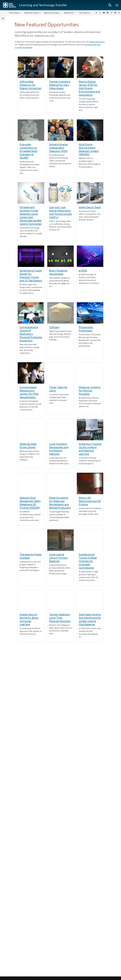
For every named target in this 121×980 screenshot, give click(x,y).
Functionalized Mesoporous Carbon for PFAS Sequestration (29, 392)
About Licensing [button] (51, 13)
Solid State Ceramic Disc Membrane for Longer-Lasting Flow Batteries (90, 619)
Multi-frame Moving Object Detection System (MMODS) (89, 149)
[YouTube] (104, 13)
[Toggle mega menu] (117, 5)
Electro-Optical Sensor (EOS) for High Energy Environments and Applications (89, 88)
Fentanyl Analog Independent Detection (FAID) (58, 148)
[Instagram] (111, 13)
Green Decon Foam (90, 207)
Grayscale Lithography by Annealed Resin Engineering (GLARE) (29, 151)
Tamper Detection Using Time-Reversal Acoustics (60, 618)
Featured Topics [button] (31, 13)
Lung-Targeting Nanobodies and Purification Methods (59, 449)
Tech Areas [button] (14, 13)
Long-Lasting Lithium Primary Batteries (58, 558)
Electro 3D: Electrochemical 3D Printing (90, 501)
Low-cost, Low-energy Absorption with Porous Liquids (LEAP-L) (60, 212)
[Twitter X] (100, 13)
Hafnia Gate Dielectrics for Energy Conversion (31, 85)
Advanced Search (97, 42)
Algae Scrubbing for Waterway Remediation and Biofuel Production (60, 503)
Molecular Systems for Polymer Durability (90, 390)
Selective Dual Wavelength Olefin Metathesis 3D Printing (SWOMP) (30, 503)
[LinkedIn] (115, 13)
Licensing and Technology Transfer (43, 5)
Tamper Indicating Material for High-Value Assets (60, 85)
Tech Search (84, 13)
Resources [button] (69, 13)
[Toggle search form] (110, 5)
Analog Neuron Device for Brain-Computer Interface (29, 619)
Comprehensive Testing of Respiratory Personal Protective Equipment (31, 334)
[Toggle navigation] (4, 13)
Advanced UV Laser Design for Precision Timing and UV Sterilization (31, 275)
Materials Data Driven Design (28, 445)
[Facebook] (96, 13)
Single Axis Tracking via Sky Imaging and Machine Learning (90, 449)
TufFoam (54, 327)
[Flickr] (108, 13)
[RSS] (119, 13)
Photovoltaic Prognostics (86, 329)
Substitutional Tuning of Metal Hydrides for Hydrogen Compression (88, 561)
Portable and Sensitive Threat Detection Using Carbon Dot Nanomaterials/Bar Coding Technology (31, 215)
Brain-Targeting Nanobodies (58, 272)
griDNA (83, 270)
